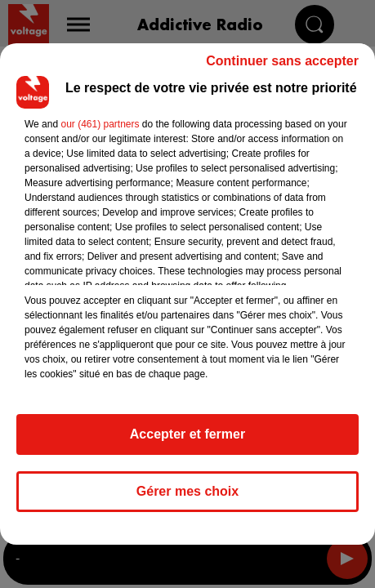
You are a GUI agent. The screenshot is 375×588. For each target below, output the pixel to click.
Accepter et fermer (187, 434)
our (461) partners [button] (100, 124)
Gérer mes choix (187, 491)
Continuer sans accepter (282, 61)
